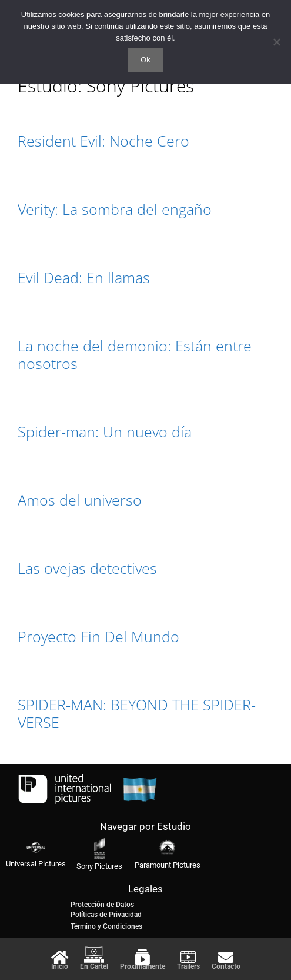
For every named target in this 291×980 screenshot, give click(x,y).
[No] (276, 42)
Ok (145, 59)
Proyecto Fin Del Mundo (98, 636)
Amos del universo (80, 500)
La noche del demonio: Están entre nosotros (135, 354)
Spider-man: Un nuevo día (105, 431)
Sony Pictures (99, 866)
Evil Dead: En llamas (84, 277)
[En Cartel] (94, 955)
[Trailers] (188, 957)
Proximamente (143, 966)
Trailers (188, 966)
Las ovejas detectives (87, 568)
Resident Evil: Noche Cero (103, 141)
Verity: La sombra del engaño (115, 209)
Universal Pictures (36, 864)
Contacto (226, 966)
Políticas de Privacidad (106, 915)
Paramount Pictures (168, 865)
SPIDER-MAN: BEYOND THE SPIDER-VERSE (137, 713)
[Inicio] (59, 957)
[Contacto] (226, 957)
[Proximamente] (142, 957)
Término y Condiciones (106, 926)
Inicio (60, 966)
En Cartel (94, 966)
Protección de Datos (102, 905)
